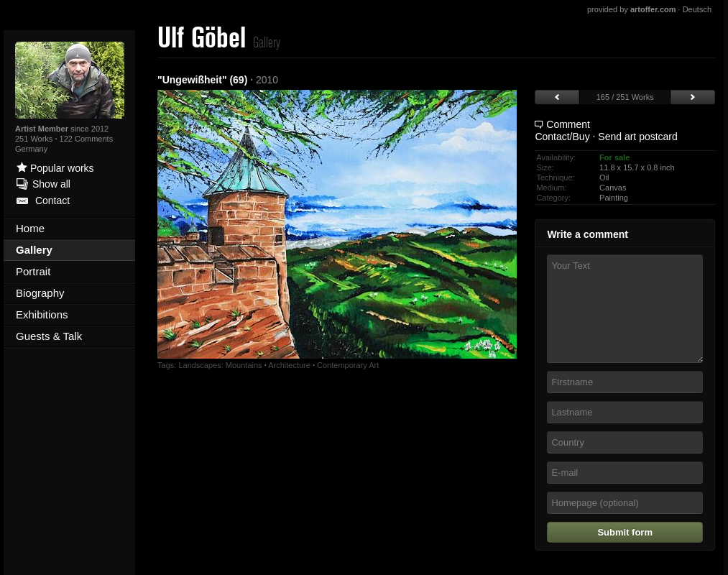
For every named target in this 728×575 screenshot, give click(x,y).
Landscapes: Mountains (220, 365)
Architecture (289, 365)
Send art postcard (638, 137)
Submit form (625, 532)
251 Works (35, 139)
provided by (632, 9)
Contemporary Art (348, 365)
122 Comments (87, 139)
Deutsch (697, 9)
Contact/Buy (562, 137)
